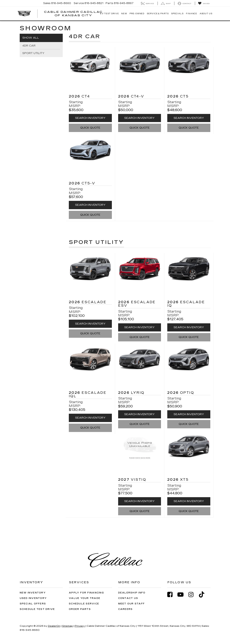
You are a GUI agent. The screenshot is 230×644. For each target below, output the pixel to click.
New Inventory (33, 593)
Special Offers (33, 604)
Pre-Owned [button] (137, 14)
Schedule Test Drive (37, 609)
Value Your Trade (85, 598)
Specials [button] (177, 14)
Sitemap (67, 626)
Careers (125, 609)
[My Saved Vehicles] (204, 3)
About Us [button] (206, 14)
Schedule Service (84, 604)
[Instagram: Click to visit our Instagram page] (193, 595)
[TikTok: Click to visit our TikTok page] (204, 595)
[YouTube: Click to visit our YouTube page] (182, 595)
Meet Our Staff (132, 604)
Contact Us (128, 598)
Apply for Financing (86, 593)
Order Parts (80, 609)
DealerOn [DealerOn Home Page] (54, 626)
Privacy (80, 626)
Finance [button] (192, 14)
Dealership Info (132, 593)
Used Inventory (33, 598)
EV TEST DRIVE (110, 14)
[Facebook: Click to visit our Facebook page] (172, 595)
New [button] (124, 14)
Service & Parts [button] (158, 14)
